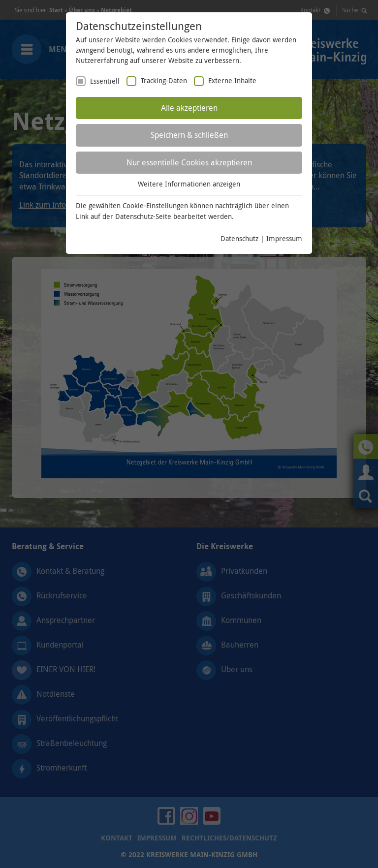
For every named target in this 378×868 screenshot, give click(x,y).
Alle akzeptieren (189, 108)
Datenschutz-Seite (143, 216)
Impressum (284, 238)
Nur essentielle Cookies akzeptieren (189, 162)
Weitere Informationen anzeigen (189, 184)
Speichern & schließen (189, 135)
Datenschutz (239, 238)
